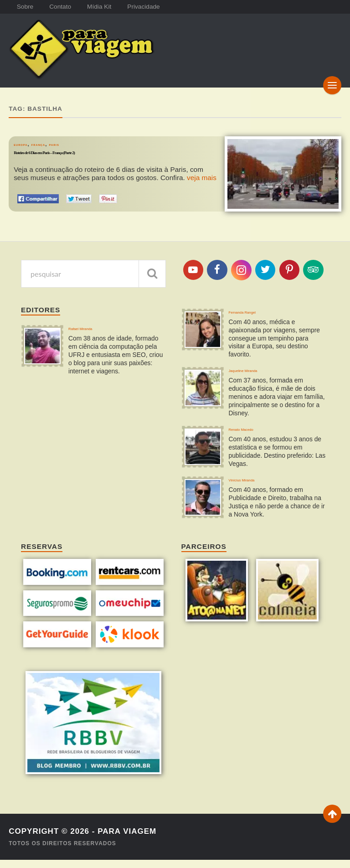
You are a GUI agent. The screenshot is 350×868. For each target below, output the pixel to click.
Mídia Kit (108, 7)
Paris (80, 139)
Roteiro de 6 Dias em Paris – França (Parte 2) (85, 150)
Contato (65, 7)
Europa (26, 139)
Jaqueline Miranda (257, 372)
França (55, 139)
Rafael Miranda (92, 326)
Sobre (26, 7)
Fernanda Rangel (256, 309)
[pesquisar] (152, 268)
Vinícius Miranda (255, 489)
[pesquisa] (93, 268)
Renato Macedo (253, 435)
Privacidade (156, 7)
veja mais (202, 173)
